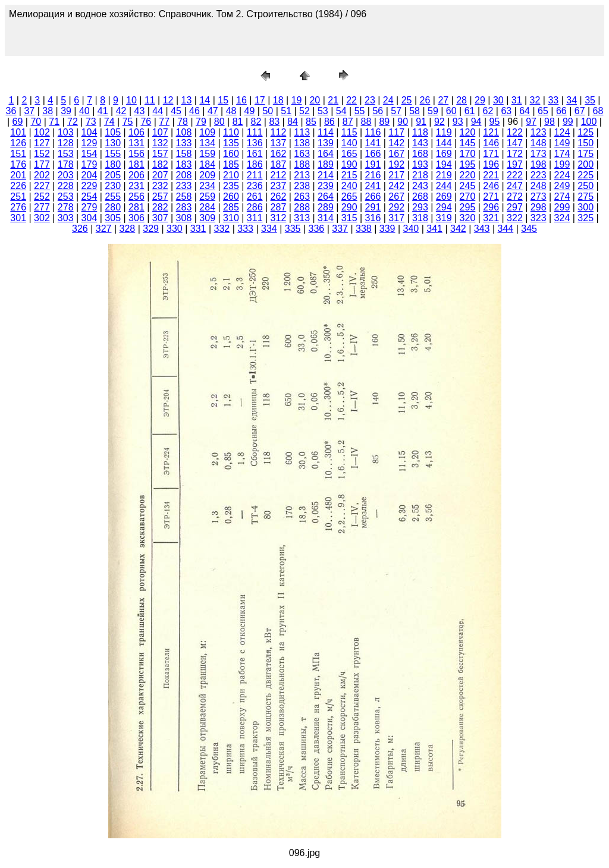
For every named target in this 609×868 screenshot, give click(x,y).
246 (491, 186)
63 (506, 111)
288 (302, 207)
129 (90, 143)
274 (562, 196)
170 (468, 154)
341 (434, 229)
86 (329, 122)
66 (561, 111)
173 (539, 154)
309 (207, 218)
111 (255, 132)
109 (207, 132)
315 (349, 218)
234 (207, 186)
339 (387, 229)
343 (482, 229)
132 (160, 143)
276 (18, 207)
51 (286, 111)
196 (491, 164)
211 (255, 175)
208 (184, 175)
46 (194, 111)
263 (302, 196)
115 (349, 132)
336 (317, 229)
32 (535, 100)
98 (550, 122)
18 (278, 100)
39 (66, 111)
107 (160, 132)
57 (396, 111)
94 (476, 122)
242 (396, 186)
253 (66, 196)
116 (373, 132)
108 (184, 132)
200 (586, 164)
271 (491, 196)
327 (104, 229)
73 (91, 122)
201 (18, 175)
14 (205, 100)
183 (184, 164)
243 (420, 186)
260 (231, 196)
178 (66, 164)
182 (160, 164)
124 (562, 132)
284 (207, 207)
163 (302, 154)
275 (586, 196)
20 (315, 100)
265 (349, 196)
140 (349, 143)
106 (136, 132)
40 (84, 111)
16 (241, 100)
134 (207, 143)
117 (396, 132)
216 (373, 175)
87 (348, 122)
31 (517, 100)
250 (586, 186)
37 (29, 111)
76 (146, 122)
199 (562, 164)
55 (360, 111)
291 (373, 207)
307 (160, 218)
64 (525, 111)
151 (18, 154)
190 (349, 164)
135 (231, 143)
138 (302, 143)
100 (589, 122)
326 (80, 229)
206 (136, 175)
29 (480, 100)
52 (304, 111)
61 (470, 111)
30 (498, 100)
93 (458, 122)
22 (351, 100)
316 (373, 218)
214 (326, 175)
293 (420, 207)
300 (586, 207)
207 (160, 175)
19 (297, 100)
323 (539, 218)
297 (515, 207)
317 (396, 218)
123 (539, 132)
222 (515, 175)
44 (158, 111)
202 (42, 175)
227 (42, 186)
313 (302, 218)
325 (586, 218)
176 (18, 164)
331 (198, 229)
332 (222, 229)
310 (231, 218)
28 (462, 100)
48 (231, 111)
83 (274, 122)
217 (396, 175)
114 (326, 132)
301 (18, 218)
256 (136, 196)
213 (302, 175)
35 (590, 100)
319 (444, 218)
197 (515, 164)
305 (113, 218)
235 (231, 186)
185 (231, 164)
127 (42, 143)
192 (396, 164)
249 (562, 186)
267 (396, 196)
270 (468, 196)
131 (136, 143)
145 (468, 143)
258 (184, 196)
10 (131, 100)
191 (373, 164)
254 (90, 196)
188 (302, 164)
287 (279, 207)
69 (18, 122)
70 (36, 122)
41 (103, 111)
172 (515, 154)
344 (506, 229)
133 (184, 143)
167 (396, 154)
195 (468, 164)
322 (515, 218)
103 (66, 132)
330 (175, 229)
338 (364, 229)
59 (433, 111)
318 (420, 218)
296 (491, 207)
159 (207, 154)
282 (160, 207)
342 (458, 229)
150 (586, 143)
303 (66, 218)
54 (341, 111)
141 (373, 143)
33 (553, 100)
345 (529, 229)
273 (539, 196)
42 (121, 111)
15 (223, 100)
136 (255, 143)
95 (495, 122)
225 (586, 175)
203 (66, 175)
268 (420, 196)
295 (468, 207)
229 (90, 186)
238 (302, 186)
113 (302, 132)
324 (562, 218)
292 (396, 207)
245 (468, 186)
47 (213, 111)
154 (90, 154)
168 (420, 154)
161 (255, 154)
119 (444, 132)
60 (451, 111)
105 (113, 132)
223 (539, 175)
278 (66, 207)
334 (269, 229)
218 (420, 175)
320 (468, 218)
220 (468, 175)
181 (136, 164)
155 (113, 154)
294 (444, 207)
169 (444, 154)
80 (219, 122)
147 (515, 143)
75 (128, 122)
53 (323, 111)
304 (90, 218)
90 (403, 122)
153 (66, 154)
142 (396, 143)
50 (268, 111)
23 (370, 100)
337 (340, 229)
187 (279, 164)
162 (279, 154)
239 (326, 186)
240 (349, 186)
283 (184, 207)
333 (245, 229)
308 (184, 218)
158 (184, 154)
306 (136, 218)
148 (539, 143)
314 (326, 218)
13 (187, 100)
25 (407, 100)
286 (255, 207)
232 (160, 186)
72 (73, 122)
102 (42, 132)
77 (164, 122)
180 (113, 164)
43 (140, 111)
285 (231, 207)
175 (586, 154)
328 (128, 229)
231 (136, 186)
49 (250, 111)
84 (293, 122)
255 (113, 196)
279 (90, 207)
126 (18, 143)
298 (539, 207)
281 (136, 207)
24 (388, 100)
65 (543, 111)
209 (207, 175)
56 (378, 111)
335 (293, 229)
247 (515, 186)
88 (366, 122)
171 (491, 154)
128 (66, 143)
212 (279, 175)
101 (18, 132)
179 (90, 164)
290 (349, 207)
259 (207, 196)
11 (150, 100)
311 (255, 218)
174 (562, 154)
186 (255, 164)
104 (90, 132)
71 (54, 122)
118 (420, 132)
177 (42, 164)
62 (488, 111)
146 (491, 143)
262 (279, 196)
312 (279, 218)
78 (183, 122)
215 (349, 175)
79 (201, 122)
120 (468, 132)
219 (444, 175)
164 (326, 154)
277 (42, 207)
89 (384, 122)
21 (333, 100)
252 (42, 196)
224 (562, 175)
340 (411, 229)
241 (373, 186)
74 (109, 122)
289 (326, 207)
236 (255, 186)
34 (572, 100)
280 (113, 207)
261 (255, 196)
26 (425, 100)
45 (176, 111)
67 (580, 111)
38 (48, 111)
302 (42, 218)
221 (491, 175)
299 (562, 207)
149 (562, 143)
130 (113, 143)
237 (279, 186)
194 (444, 164)
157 (160, 154)
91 (421, 122)
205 (113, 175)
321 (491, 218)
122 (515, 132)
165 (349, 154)
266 (373, 196)
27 (443, 100)
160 (231, 154)
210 (231, 175)
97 (531, 122)
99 (568, 122)
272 (515, 196)
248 (539, 186)
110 (231, 132)
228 (66, 186)
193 (420, 164)
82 (256, 122)
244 (444, 186)
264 (326, 196)
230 (113, 186)
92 (440, 122)
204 (90, 175)
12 (168, 100)
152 (42, 154)
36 (11, 111)
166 (373, 154)
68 (598, 111)
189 (326, 164)
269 (444, 196)
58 (415, 111)
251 (18, 196)
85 (311, 122)
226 (18, 186)
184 (207, 164)
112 (279, 132)
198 (539, 164)
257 (160, 196)
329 (151, 229)
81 (238, 122)
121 (491, 132)
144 (444, 143)
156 (136, 154)
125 (586, 132)
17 (260, 100)
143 (420, 143)
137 (279, 143)
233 (184, 186)
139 (326, 143)
